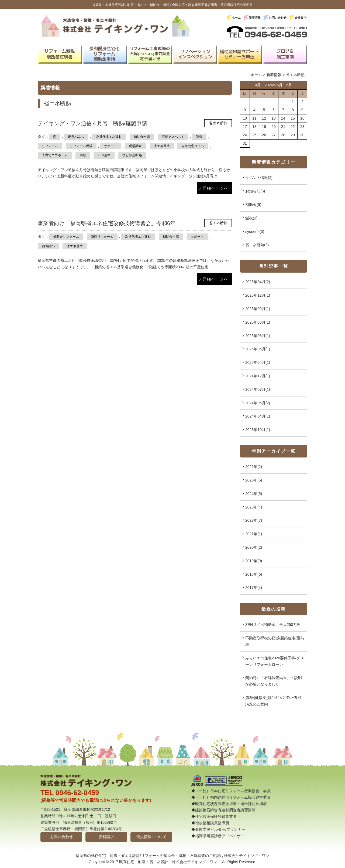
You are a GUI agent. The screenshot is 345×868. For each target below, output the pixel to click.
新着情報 (255, 18)
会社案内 (301, 18)
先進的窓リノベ (193, 146)
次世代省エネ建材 (109, 137)
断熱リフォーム (102, 237)
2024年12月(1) (258, 376)
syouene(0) (255, 232)
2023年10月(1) (258, 430)
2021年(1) (254, 534)
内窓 (83, 155)
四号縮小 (48, 246)
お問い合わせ (278, 18)
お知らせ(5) (255, 191)
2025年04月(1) (258, 362)
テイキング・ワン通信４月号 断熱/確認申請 (92, 123)
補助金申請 (142, 137)
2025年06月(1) (258, 336)
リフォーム (50, 146)
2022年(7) (254, 520)
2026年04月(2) (258, 282)
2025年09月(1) (258, 309)
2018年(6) (254, 574)
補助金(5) (253, 205)
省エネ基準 (162, 146)
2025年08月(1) (258, 322)
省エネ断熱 (218, 123)
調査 (199, 137)
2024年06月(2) (258, 403)
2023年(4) (254, 507)
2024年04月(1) (258, 416)
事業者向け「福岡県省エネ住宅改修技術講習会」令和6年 (107, 223)
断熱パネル (76, 137)
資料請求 (106, 837)
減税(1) (251, 218)
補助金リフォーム (66, 237)
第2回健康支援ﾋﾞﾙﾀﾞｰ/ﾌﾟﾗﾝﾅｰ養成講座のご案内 (273, 701)
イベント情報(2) (259, 178)
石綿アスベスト (173, 137)
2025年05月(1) (258, 349)
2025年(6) (254, 480)
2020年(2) (254, 547)
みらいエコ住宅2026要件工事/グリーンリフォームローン (275, 661)
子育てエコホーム (55, 155)
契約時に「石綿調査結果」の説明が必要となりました (274, 681)
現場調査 (135, 146)
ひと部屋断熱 (132, 155)
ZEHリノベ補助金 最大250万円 (273, 625)
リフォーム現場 (81, 146)
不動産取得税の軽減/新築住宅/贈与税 (275, 641)
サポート (111, 146)
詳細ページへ (216, 188)
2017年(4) (254, 588)
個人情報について (151, 837)
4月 (258, 85)
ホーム (236, 18)
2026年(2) (254, 467)
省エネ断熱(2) (257, 245)
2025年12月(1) (258, 295)
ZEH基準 (104, 155)
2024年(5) (254, 494)
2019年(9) (254, 561)
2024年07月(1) (258, 389)
